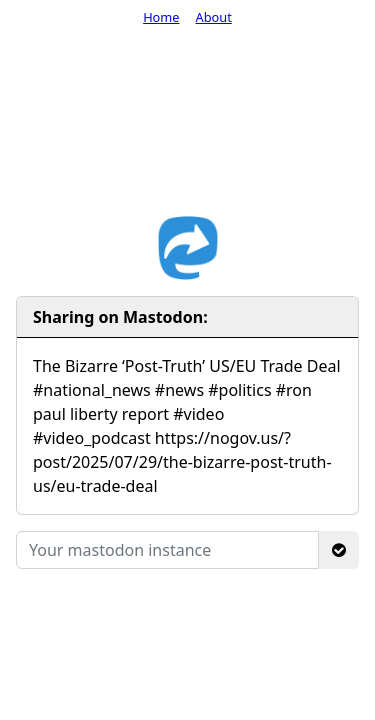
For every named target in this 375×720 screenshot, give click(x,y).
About (214, 17)
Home (161, 17)
